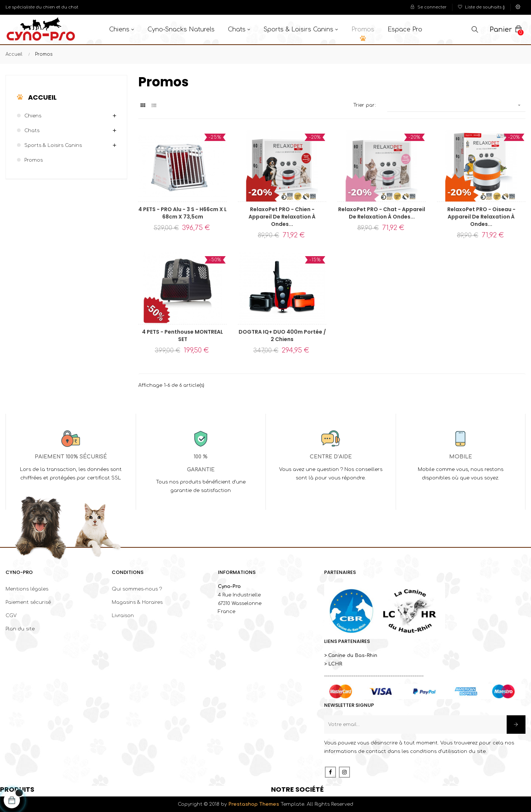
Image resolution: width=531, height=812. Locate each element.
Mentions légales (27, 589)
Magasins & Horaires (137, 602)
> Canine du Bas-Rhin (351, 656)
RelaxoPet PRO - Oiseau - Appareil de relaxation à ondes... (481, 217)
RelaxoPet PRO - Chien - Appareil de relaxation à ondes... (282, 217)
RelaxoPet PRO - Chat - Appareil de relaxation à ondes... (382, 213)
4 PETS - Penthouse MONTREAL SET (183, 336)
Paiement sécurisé (28, 602)
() (481, 7)
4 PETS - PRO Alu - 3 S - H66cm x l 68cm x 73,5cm (183, 213)
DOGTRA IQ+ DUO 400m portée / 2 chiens (282, 336)
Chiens (33, 116)
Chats (32, 131)
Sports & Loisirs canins (53, 145)
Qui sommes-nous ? (137, 589)
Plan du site (20, 629)
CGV (11, 616)
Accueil (42, 97)
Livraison (123, 616)
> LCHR (333, 664)
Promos (34, 160)
